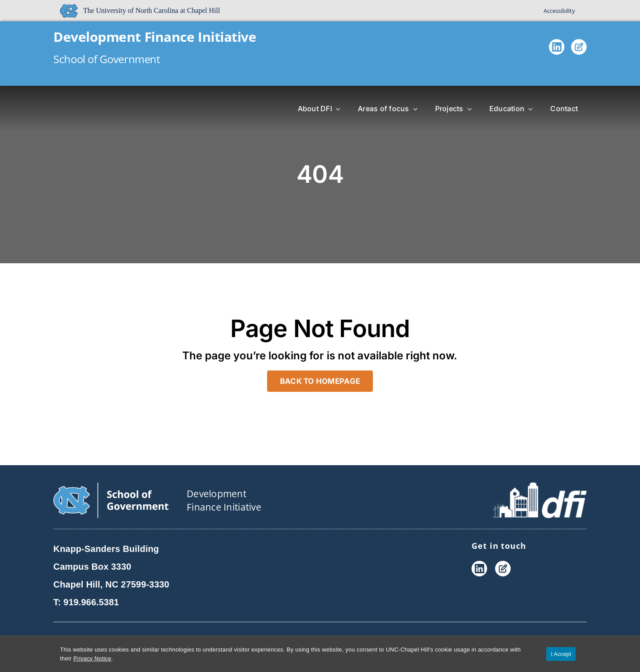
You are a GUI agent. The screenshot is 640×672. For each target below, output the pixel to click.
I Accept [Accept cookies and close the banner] (561, 654)
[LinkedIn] (557, 49)
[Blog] (579, 49)
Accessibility (559, 11)
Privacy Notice (92, 658)
